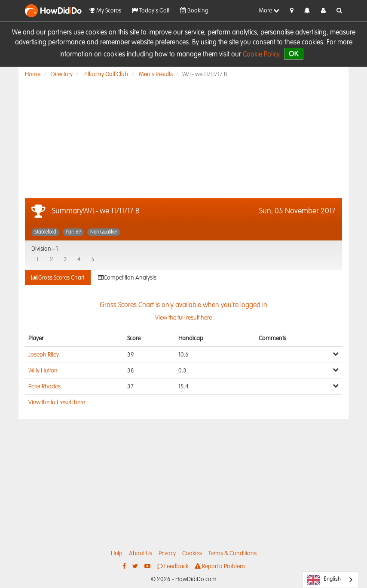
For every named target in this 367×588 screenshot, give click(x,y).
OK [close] (294, 54)
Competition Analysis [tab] (127, 278)
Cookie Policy (261, 55)
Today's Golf (151, 11)
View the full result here (57, 403)
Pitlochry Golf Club (106, 74)
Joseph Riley (44, 355)
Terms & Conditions (232, 554)
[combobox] (330, 580)
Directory (62, 74)
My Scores (105, 11)
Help (117, 554)
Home (33, 74)
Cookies (192, 554)
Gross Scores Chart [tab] (58, 278)
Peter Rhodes (44, 387)
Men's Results (156, 74)
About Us (141, 554)
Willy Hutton (43, 371)
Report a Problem (220, 566)
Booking (194, 11)
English (324, 580)
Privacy (167, 554)
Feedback (173, 566)
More (269, 11)
